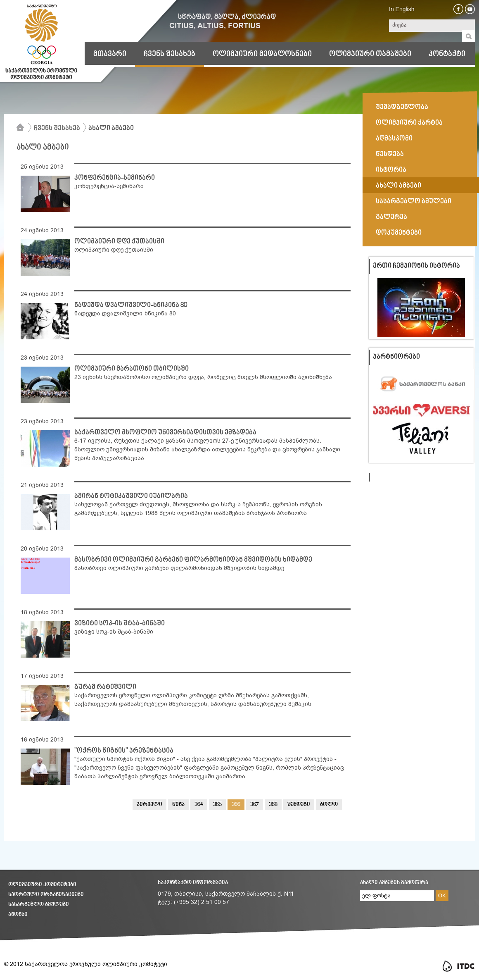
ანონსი (18, 914)
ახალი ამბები (111, 129)
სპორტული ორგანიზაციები (46, 895)
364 (199, 805)
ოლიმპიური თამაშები (370, 54)
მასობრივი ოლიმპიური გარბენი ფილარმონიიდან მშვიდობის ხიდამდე (193, 560)
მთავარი (110, 54)
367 (255, 805)
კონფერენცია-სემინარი (115, 178)
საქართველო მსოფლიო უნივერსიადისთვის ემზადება (165, 433)
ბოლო (329, 805)
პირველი (149, 805)
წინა (178, 805)
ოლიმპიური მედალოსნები (262, 54)
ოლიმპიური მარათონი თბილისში (132, 369)
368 (273, 805)
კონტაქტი (447, 54)
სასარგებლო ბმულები (39, 905)
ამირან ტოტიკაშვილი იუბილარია (131, 496)
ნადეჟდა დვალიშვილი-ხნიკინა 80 (131, 305)
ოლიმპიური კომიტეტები (42, 885)
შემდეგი (299, 805)
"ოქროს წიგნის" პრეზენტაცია (124, 751)
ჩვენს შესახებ (170, 54)
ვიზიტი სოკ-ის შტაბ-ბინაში (120, 624)
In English (402, 9)
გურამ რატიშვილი (105, 687)
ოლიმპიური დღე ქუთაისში (119, 242)
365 (217, 805)
